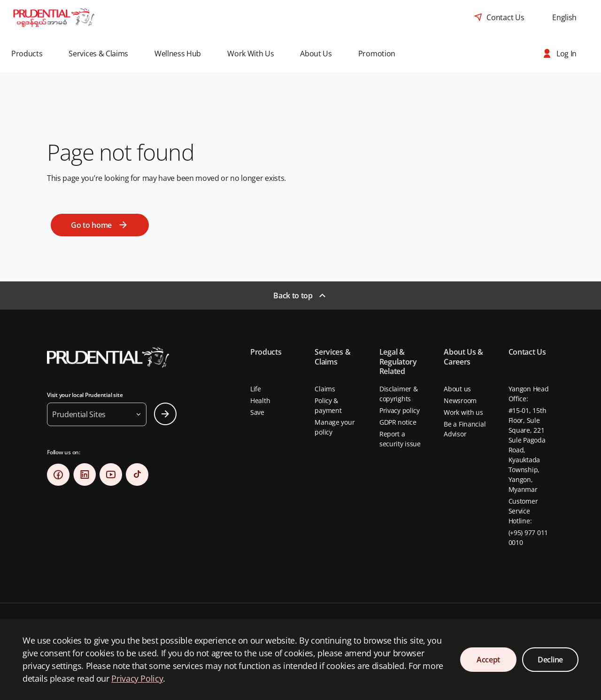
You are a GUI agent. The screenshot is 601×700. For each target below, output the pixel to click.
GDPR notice (398, 422)
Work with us (463, 412)
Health (260, 401)
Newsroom (460, 401)
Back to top (293, 296)
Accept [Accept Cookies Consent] (488, 660)
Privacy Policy (137, 678)
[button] (33, 54)
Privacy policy (400, 410)
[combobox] (564, 17)
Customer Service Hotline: (523, 511)
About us (457, 389)
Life (256, 389)
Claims (325, 389)
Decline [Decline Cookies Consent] (550, 660)
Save (257, 412)
